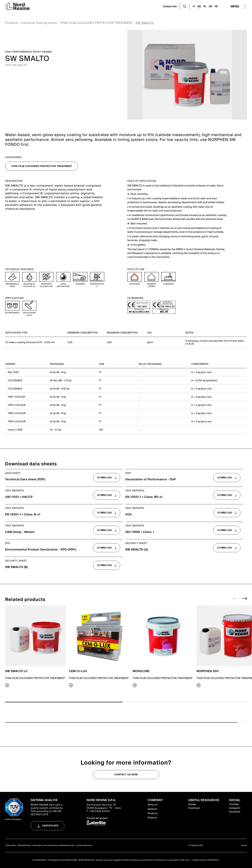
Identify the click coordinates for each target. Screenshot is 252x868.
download (105, 478)
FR (216, 6)
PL (205, 6)
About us (153, 805)
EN (199, 6)
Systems (152, 809)
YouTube (234, 804)
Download (194, 808)
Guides (192, 804)
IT (194, 6)
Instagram (235, 808)
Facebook (234, 812)
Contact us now (126, 775)
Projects (152, 818)
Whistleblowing (24, 845)
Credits (244, 845)
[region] (126, 332)
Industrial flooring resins (39, 23)
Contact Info (170, 6)
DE (211, 6)
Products (12, 23)
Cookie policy (11, 845)
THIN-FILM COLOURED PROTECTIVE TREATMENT (96, 23)
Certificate (50, 826)
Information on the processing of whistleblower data (53, 845)
